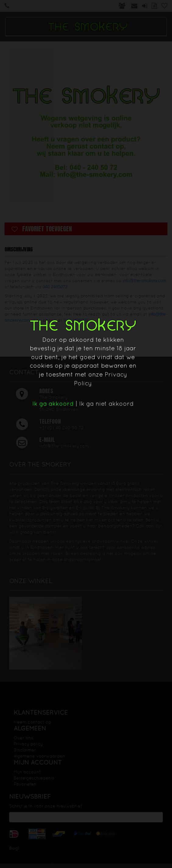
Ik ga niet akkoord (106, 404)
